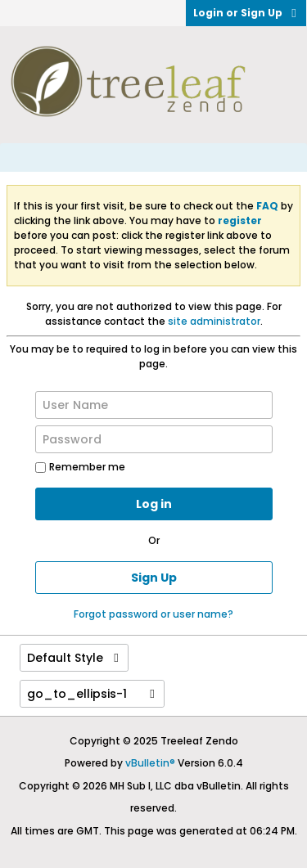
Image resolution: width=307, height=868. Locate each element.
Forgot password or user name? (153, 614)
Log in (154, 504)
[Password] (154, 439)
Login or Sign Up (246, 13)
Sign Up (154, 578)
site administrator (214, 321)
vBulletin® (150, 763)
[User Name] (154, 405)
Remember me (80, 467)
